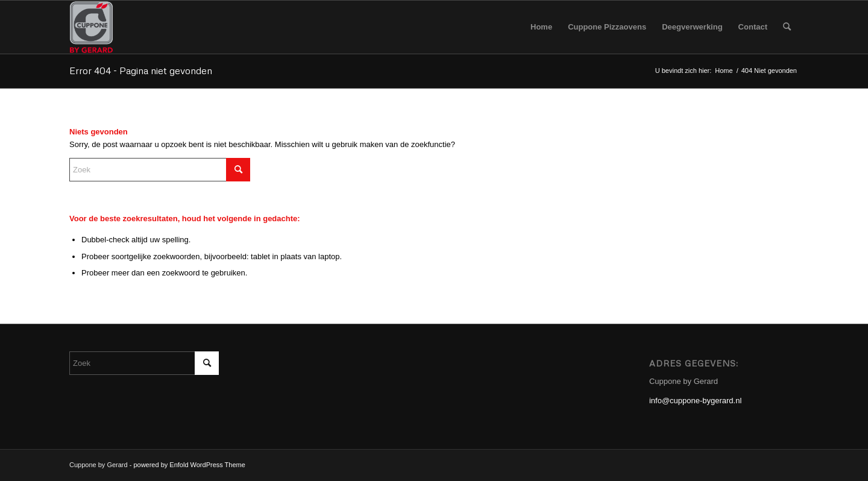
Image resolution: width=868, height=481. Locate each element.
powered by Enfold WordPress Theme (189, 465)
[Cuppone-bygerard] (91, 27)
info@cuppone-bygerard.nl (695, 401)
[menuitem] (541, 27)
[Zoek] (787, 27)
